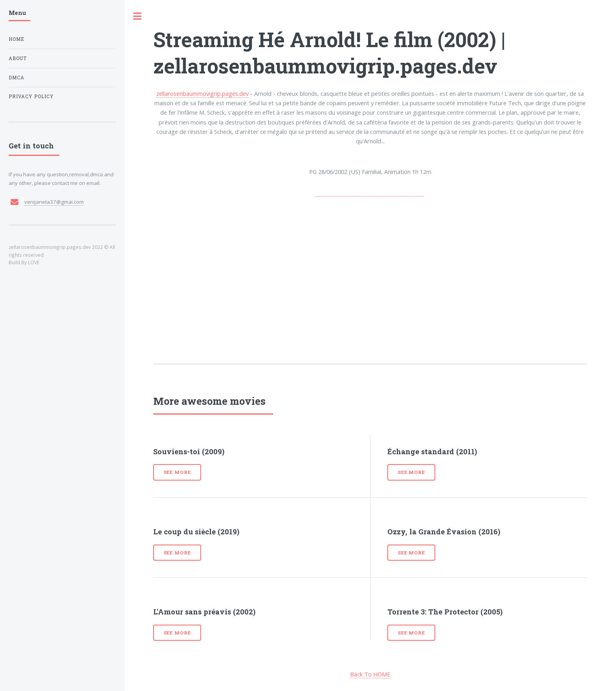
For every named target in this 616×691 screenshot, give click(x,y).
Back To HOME (370, 674)
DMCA (16, 78)
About (18, 58)
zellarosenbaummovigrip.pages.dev (203, 93)
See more (177, 472)
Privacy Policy (31, 96)
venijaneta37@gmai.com (54, 202)
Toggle (137, 16)
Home (16, 39)
